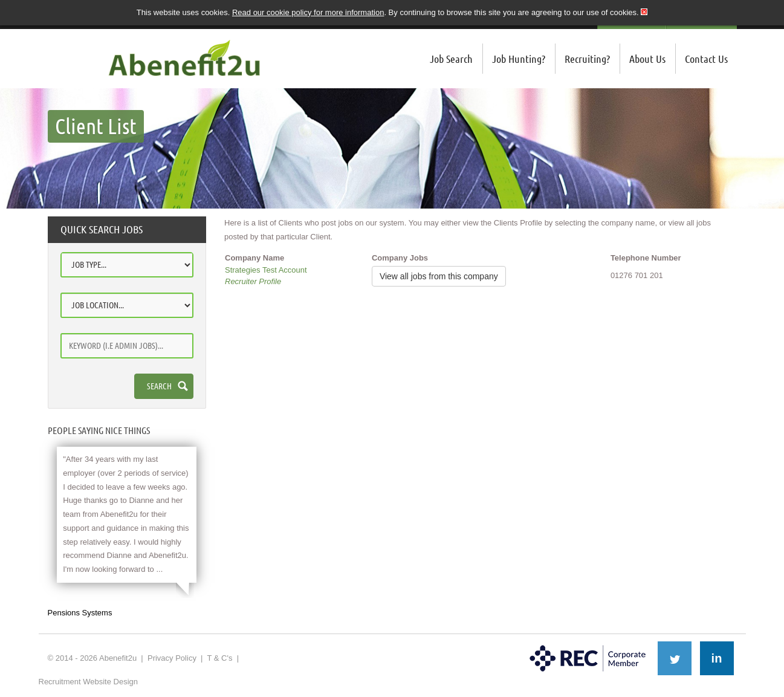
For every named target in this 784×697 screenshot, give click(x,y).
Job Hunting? (519, 59)
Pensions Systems (80, 613)
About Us (647, 59)
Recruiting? (587, 59)
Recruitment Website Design (89, 682)
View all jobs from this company (439, 276)
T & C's (219, 658)
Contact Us (706, 59)
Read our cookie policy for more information (308, 12)
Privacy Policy (172, 658)
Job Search (451, 59)
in (717, 658)
